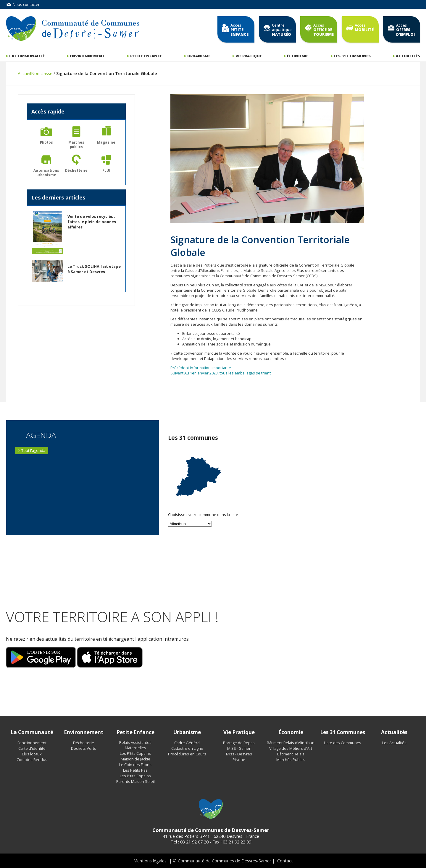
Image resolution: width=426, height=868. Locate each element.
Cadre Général (187, 743)
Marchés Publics (291, 760)
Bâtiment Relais (291, 754)
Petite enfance (146, 56)
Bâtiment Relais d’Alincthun (291, 743)
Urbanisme (199, 56)
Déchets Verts (84, 748)
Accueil (24, 73)
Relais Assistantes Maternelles (135, 745)
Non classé (42, 73)
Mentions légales (150, 861)
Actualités (408, 56)
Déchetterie (84, 743)
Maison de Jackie (135, 759)
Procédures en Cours (187, 754)
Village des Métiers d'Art (291, 748)
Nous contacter (23, 4)
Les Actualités (394, 743)
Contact (285, 861)
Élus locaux (32, 754)
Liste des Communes (343, 743)
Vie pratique (249, 56)
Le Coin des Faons (135, 765)
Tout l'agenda (33, 450)
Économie (298, 56)
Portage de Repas (239, 743)
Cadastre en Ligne (187, 748)
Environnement (87, 56)
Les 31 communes (352, 56)
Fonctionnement (32, 743)
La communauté (27, 56)
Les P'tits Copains (135, 753)
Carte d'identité (32, 748)
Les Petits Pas (135, 770)
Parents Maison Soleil (135, 781)
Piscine (239, 760)
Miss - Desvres (239, 754)
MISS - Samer (239, 748)
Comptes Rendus (32, 760)
